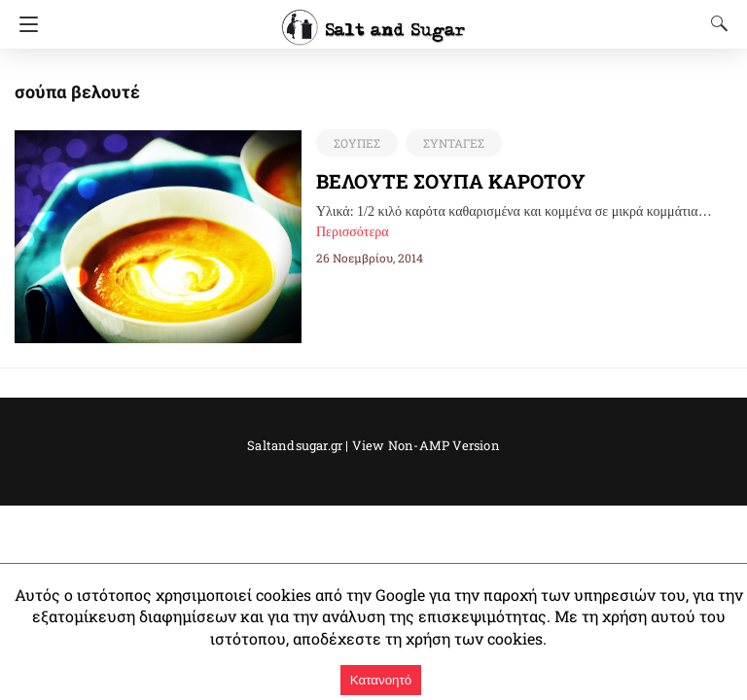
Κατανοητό (381, 680)
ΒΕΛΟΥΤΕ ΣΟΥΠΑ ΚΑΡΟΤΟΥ (451, 181)
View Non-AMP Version (426, 445)
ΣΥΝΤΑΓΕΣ (454, 143)
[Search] (715, 23)
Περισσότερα (353, 232)
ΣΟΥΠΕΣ (357, 143)
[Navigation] (24, 24)
